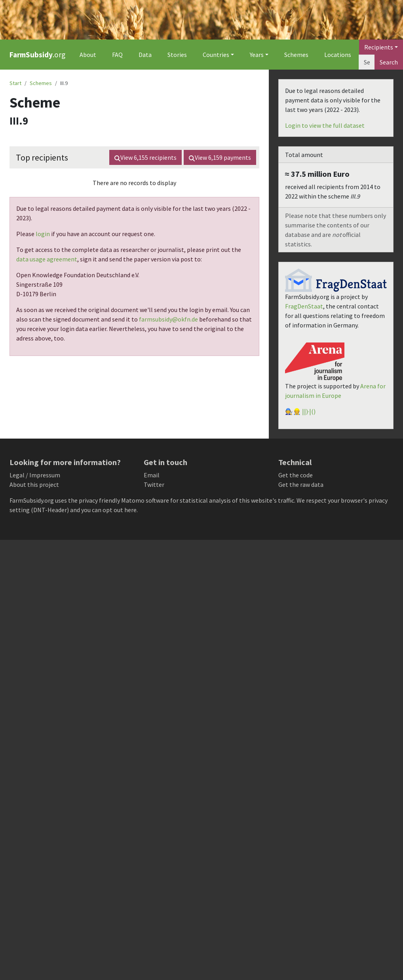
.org (37, 55)
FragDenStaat (304, 306)
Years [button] (257, 55)
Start (15, 83)
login (43, 234)
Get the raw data (301, 484)
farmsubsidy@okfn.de (168, 319)
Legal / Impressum (35, 475)
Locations (338, 55)
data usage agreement (47, 259)
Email (152, 475)
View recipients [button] (145, 157)
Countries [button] (216, 55)
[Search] (367, 62)
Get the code (296, 475)
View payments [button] (220, 157)
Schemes (296, 55)
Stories (177, 55)
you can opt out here (109, 510)
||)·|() (309, 411)
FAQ (117, 55)
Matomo (133, 500)
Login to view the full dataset (325, 125)
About (88, 55)
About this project (34, 484)
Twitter (154, 484)
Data (145, 55)
